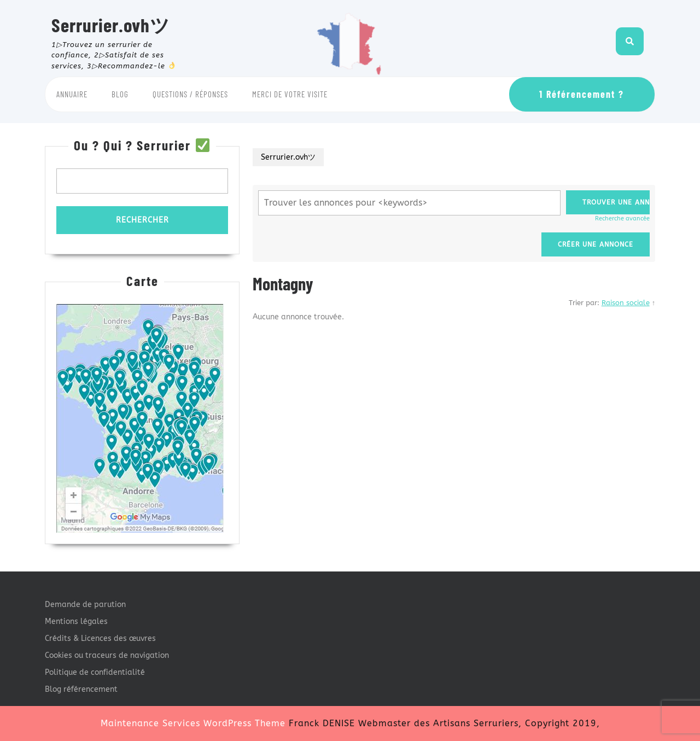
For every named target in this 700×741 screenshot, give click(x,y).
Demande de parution (85, 605)
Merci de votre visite (290, 94)
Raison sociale (626, 303)
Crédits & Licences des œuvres (100, 638)
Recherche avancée (622, 218)
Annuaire (72, 94)
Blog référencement (81, 689)
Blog (120, 94)
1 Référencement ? (582, 94)
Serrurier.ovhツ (111, 25)
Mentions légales (76, 622)
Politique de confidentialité (95, 672)
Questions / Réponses (190, 94)
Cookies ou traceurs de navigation (107, 655)
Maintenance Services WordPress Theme (193, 723)
